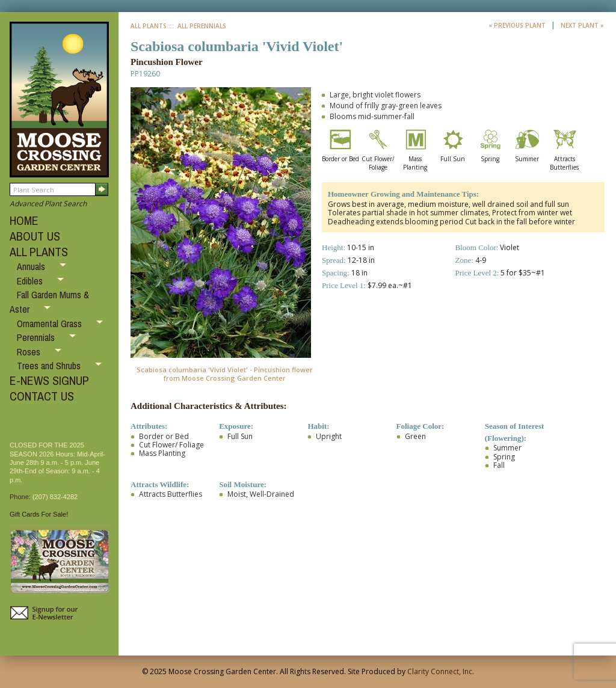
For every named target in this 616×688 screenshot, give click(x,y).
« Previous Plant (518, 25)
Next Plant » (582, 25)
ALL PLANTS (39, 252)
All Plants (149, 26)
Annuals (32, 266)
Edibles (31, 281)
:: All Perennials (197, 26)
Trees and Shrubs (50, 366)
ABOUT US (35, 236)
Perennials (37, 337)
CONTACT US (42, 396)
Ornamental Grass (51, 324)
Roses (30, 352)
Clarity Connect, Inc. (441, 671)
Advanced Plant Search (48, 204)
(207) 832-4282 (55, 497)
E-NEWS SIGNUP (49, 380)
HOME (24, 220)
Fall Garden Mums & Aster (49, 302)
